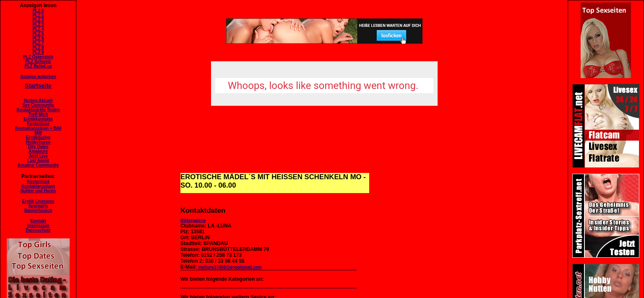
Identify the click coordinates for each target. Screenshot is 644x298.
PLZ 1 (38, 15)
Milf (38, 133)
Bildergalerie (193, 221)
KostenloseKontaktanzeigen (38, 184)
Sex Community (38, 105)
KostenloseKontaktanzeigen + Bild (38, 126)
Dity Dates (38, 147)
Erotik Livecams (38, 201)
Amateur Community (38, 165)
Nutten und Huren (38, 191)
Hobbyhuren (38, 142)
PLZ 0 (38, 11)
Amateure (38, 151)
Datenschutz (38, 230)
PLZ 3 (38, 25)
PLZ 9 (38, 52)
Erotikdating (38, 137)
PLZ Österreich (38, 57)
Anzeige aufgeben (38, 77)
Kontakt (38, 221)
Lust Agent (38, 161)
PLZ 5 (38, 34)
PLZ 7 (38, 43)
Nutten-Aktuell (38, 101)
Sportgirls (38, 206)
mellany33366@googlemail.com (230, 267)
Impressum (38, 226)
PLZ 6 (38, 38)
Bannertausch (38, 210)
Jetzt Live (38, 156)
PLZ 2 (38, 20)
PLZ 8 (38, 48)
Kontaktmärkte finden (38, 110)
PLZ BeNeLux (38, 66)
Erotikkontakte (38, 119)
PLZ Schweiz (38, 61)
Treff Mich (38, 114)
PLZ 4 (38, 29)
